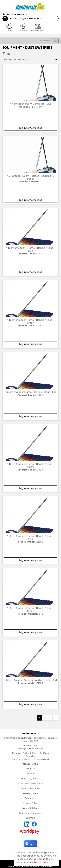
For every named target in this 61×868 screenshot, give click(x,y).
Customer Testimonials (31, 783)
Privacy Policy (31, 803)
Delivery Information (31, 788)
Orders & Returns (30, 808)
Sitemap (30, 818)
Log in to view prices (31, 128)
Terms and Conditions (30, 813)
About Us (31, 769)
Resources (31, 798)
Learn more (41, 862)
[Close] (57, 852)
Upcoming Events (30, 778)
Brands (31, 774)
